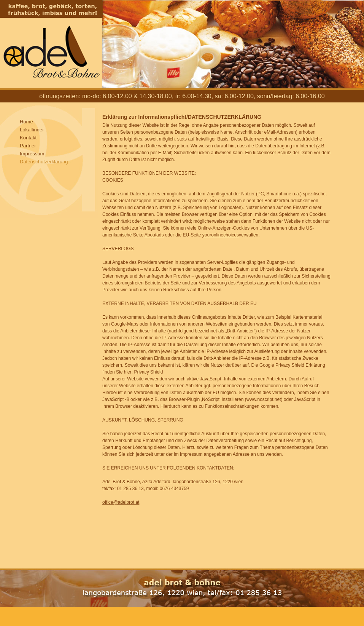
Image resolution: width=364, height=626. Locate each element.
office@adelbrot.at (121, 502)
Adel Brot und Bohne (51, 44)
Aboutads (154, 235)
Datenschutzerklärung (44, 162)
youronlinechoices (221, 235)
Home (26, 122)
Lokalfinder (32, 130)
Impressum (32, 154)
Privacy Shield (148, 372)
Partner (28, 146)
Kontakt (28, 138)
